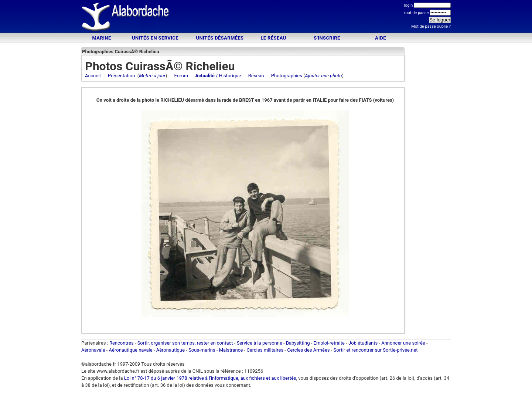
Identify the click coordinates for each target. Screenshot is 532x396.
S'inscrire (327, 38)
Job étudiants (363, 343)
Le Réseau (273, 38)
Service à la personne (260, 343)
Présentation (122, 76)
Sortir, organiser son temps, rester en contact (185, 343)
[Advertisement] (266, 18)
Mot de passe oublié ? (431, 26)
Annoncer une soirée (403, 343)
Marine (101, 38)
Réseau (256, 76)
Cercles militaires (265, 350)
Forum (181, 76)
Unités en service (155, 38)
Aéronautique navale (131, 350)
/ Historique (218, 76)
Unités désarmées (220, 38)
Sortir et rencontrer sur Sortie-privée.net (376, 350)
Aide (381, 38)
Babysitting (298, 343)
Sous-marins (202, 350)
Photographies (287, 76)
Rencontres (122, 343)
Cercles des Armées (308, 350)
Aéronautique (171, 350)
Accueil (93, 76)
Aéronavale (93, 350)
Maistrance (231, 350)
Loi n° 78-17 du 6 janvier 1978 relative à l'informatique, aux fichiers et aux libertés (210, 378)
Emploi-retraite (329, 343)
